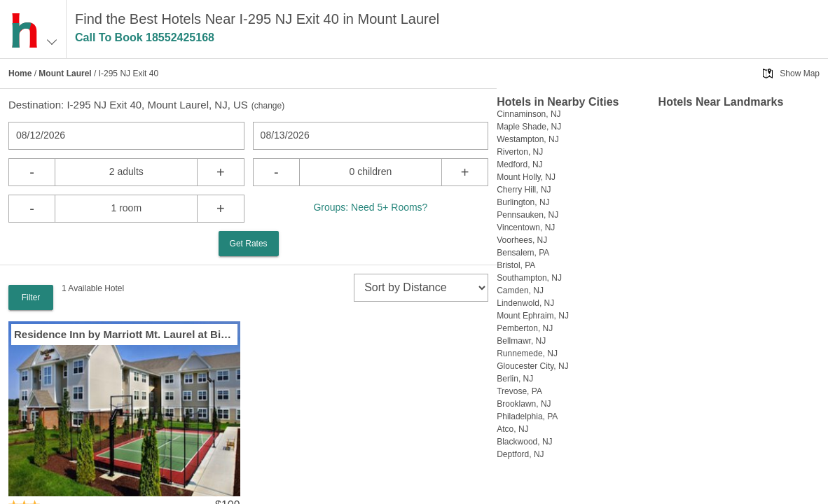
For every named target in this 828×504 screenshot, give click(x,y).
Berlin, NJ (515, 379)
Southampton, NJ (529, 278)
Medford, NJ (519, 164)
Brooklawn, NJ (524, 404)
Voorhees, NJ (522, 240)
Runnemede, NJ (527, 353)
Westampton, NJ (527, 139)
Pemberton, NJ (525, 328)
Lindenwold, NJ (525, 303)
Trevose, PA (519, 391)
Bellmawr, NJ (521, 341)
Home (20, 73)
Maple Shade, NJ (529, 127)
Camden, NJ (520, 290)
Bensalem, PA (523, 253)
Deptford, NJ (520, 454)
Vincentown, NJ (526, 227)
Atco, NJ (512, 429)
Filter (31, 297)
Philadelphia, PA (527, 416)
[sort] (421, 288)
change (268, 106)
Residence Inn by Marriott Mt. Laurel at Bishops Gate (124, 334)
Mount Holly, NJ (526, 177)
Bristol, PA (516, 265)
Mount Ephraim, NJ (533, 316)
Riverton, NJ (520, 152)
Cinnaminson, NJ (529, 114)
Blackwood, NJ (524, 442)
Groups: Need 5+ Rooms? (370, 207)
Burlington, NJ (523, 202)
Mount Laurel (65, 73)
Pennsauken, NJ (527, 215)
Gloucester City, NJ (532, 366)
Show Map (800, 73)
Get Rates (249, 244)
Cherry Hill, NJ (524, 190)
